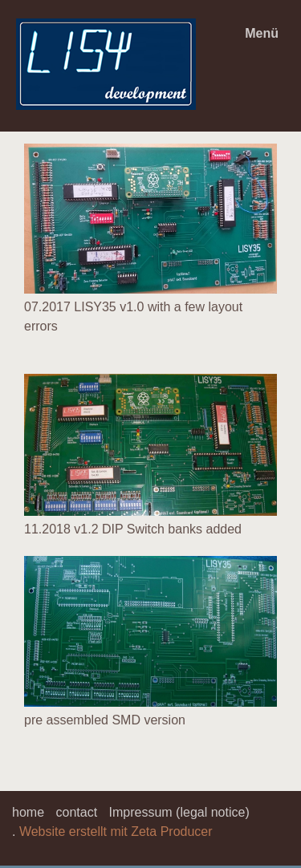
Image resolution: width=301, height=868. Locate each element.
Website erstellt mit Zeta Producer (116, 831)
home (28, 812)
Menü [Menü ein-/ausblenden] (262, 33)
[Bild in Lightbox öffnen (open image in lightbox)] (150, 219)
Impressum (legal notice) (179, 812)
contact (76, 812)
